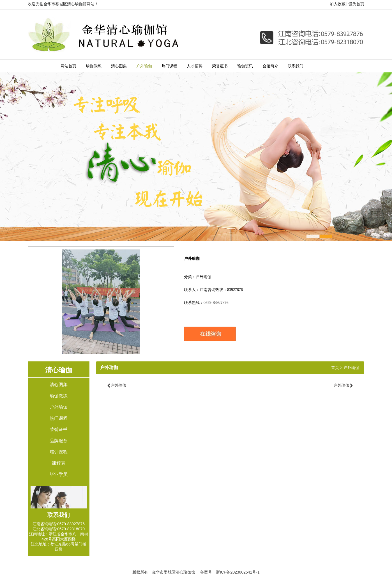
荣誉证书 (220, 66)
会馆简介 (270, 66)
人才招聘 (195, 66)
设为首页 (356, 4)
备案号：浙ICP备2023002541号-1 (230, 572)
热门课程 (169, 66)
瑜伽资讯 (245, 66)
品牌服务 (59, 441)
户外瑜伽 (144, 66)
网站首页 (68, 66)
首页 (335, 368)
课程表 (59, 463)
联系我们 (296, 66)
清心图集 (119, 66)
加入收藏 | (339, 4)
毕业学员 (59, 474)
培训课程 (59, 452)
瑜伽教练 (94, 66)
